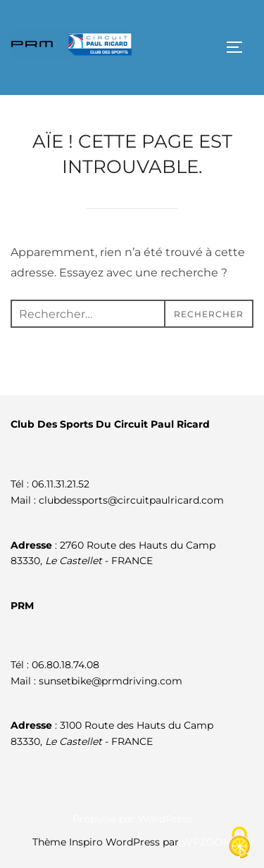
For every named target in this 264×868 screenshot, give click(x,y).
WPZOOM (207, 842)
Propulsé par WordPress (132, 819)
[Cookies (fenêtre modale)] (239, 844)
